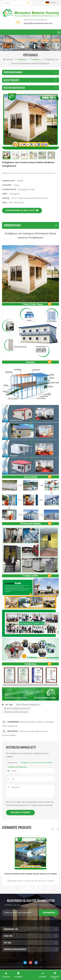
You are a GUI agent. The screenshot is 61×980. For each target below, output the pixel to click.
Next (58, 829)
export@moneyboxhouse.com (38, 23)
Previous (53, 829)
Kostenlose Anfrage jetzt (31, 976)
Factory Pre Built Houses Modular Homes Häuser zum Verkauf (31, 874)
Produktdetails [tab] (31, 225)
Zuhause (8, 60)
